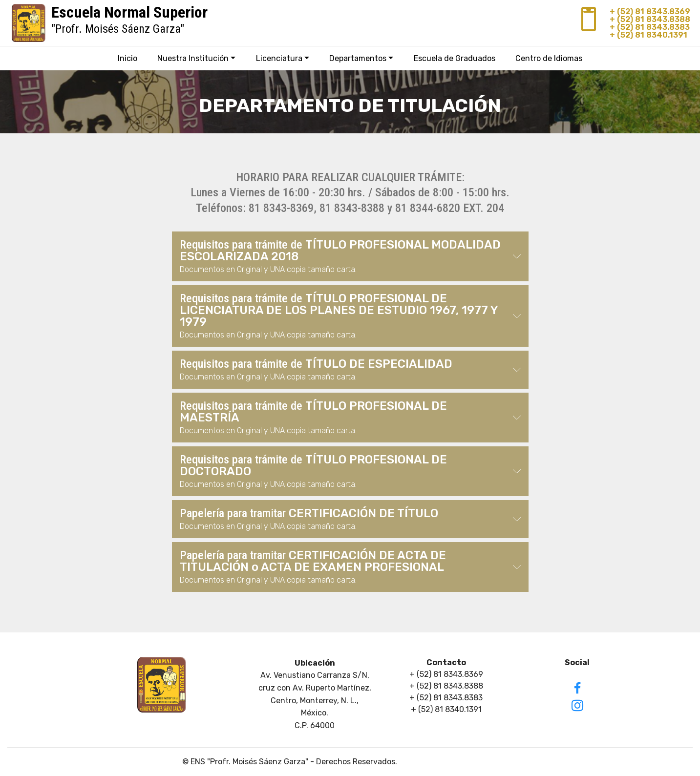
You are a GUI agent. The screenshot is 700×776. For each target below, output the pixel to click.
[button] (350, 256)
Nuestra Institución (193, 58)
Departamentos (358, 58)
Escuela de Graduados (455, 58)
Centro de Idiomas (549, 58)
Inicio (127, 58)
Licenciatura (279, 58)
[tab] (350, 257)
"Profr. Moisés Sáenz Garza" (129, 22)
